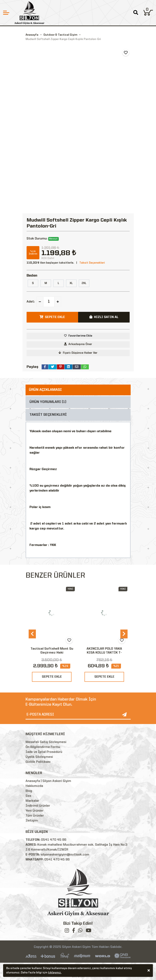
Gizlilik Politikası (38, 762)
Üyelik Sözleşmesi (39, 757)
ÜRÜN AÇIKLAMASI (45, 390)
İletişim (32, 821)
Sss (28, 796)
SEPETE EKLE (52, 677)
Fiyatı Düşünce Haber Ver (78, 353)
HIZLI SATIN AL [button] (104, 317)
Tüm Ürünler (35, 816)
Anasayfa (32, 35)
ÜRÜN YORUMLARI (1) (48, 402)
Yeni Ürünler (35, 811)
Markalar (32, 801)
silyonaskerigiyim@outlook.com (65, 855)
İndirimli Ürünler (38, 806)
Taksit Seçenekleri (92, 263)
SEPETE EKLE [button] (52, 317)
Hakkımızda (34, 786)
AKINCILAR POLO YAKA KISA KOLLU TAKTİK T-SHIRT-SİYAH (104, 653)
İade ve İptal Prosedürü (44, 752)
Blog (29, 791)
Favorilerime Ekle (80, 336)
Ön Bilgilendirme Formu (43, 747)
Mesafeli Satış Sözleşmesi (46, 742)
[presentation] (32, 634)
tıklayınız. (55, 973)
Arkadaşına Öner (78, 344)
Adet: (31, 302)
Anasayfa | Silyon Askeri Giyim (48, 781)
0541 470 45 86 (54, 840)
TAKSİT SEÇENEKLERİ (48, 415)
